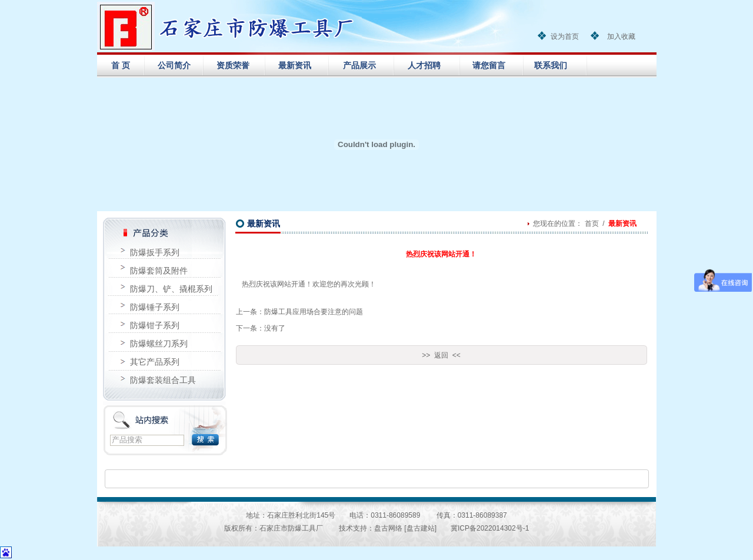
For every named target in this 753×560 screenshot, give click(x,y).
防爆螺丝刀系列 (159, 344)
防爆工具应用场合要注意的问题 (314, 312)
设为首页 (565, 36)
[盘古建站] (420, 528)
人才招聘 (424, 65)
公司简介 (174, 65)
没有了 (275, 328)
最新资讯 (295, 65)
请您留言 (489, 65)
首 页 (121, 65)
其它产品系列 (155, 362)
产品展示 (359, 65)
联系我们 (551, 65)
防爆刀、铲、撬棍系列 (171, 289)
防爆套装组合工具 (163, 380)
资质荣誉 (233, 65)
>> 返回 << (441, 355)
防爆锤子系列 (155, 307)
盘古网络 (388, 528)
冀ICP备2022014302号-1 (490, 528)
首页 (592, 224)
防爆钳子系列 (155, 325)
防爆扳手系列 (155, 252)
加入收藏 (621, 36)
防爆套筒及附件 (159, 271)
